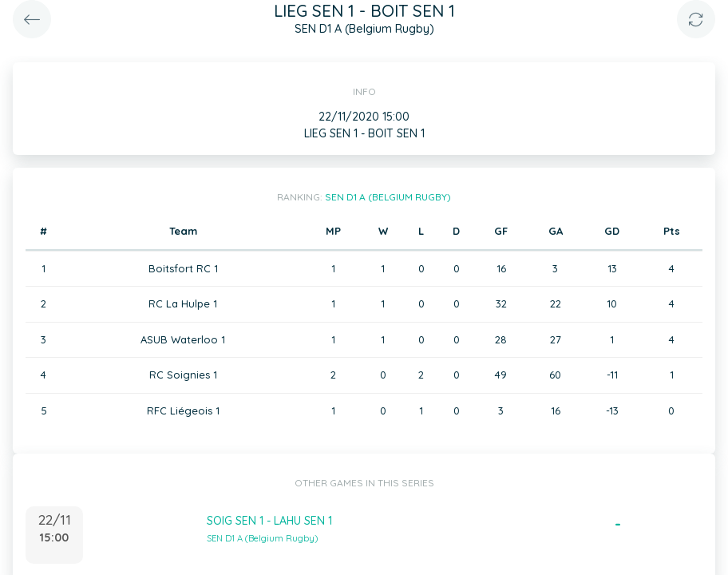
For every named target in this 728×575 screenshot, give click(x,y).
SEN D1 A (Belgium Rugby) (388, 197)
